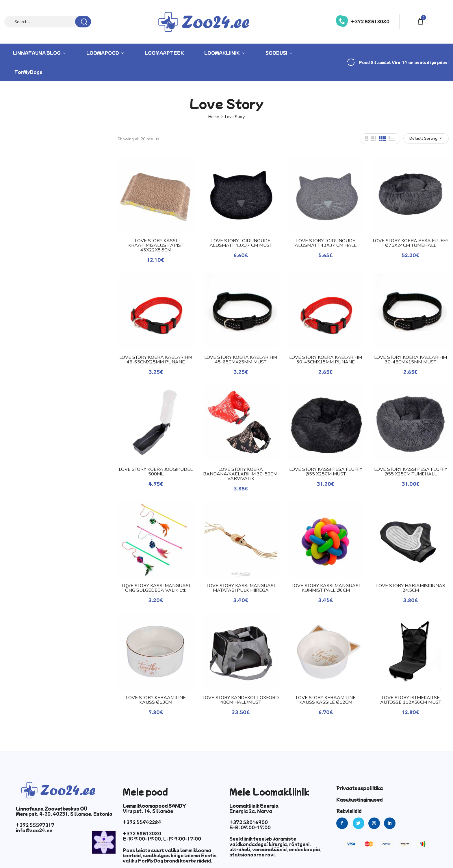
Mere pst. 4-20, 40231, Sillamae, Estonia (64, 814)
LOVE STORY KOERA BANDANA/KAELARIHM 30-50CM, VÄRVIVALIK (241, 474)
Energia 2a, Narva (251, 811)
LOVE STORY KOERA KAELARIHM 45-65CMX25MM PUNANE (156, 360)
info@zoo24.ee (34, 830)
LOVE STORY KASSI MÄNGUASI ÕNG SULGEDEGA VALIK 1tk (156, 588)
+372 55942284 (142, 822)
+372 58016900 (249, 822)
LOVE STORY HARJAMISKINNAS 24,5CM (411, 588)
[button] (422, 21)
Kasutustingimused (359, 800)
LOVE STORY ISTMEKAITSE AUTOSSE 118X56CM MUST (411, 700)
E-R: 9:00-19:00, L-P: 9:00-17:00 (162, 839)
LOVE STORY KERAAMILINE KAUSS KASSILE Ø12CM (326, 700)
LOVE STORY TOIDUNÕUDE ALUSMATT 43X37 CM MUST (241, 243)
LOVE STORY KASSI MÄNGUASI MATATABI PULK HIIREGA (241, 588)
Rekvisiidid (349, 811)
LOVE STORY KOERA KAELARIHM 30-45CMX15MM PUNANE (326, 360)
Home (214, 117)
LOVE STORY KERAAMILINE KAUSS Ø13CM (156, 700)
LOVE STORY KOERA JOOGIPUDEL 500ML (156, 472)
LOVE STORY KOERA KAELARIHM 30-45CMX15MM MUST (411, 360)
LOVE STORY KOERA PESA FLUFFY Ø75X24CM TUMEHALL (411, 243)
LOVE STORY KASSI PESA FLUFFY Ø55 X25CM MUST (326, 472)
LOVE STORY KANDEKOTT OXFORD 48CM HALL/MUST (241, 700)
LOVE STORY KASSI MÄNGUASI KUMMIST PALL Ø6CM (326, 588)
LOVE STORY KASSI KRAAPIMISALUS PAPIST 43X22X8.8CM (156, 245)
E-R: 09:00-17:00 (250, 827)
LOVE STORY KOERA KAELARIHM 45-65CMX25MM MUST (241, 360)
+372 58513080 (370, 21)
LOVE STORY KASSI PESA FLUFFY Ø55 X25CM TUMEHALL (411, 472)
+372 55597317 (35, 825)
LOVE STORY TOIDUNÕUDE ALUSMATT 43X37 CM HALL (326, 243)
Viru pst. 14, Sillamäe (148, 811)
